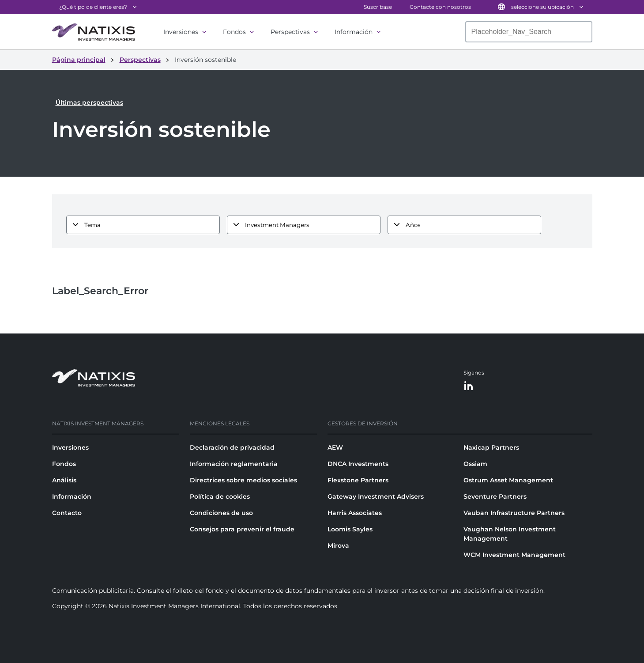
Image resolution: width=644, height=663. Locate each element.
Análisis (64, 480)
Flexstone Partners (358, 480)
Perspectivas (290, 32)
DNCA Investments (358, 464)
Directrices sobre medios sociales (243, 480)
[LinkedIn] (469, 386)
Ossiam (475, 464)
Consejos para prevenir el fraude (242, 529)
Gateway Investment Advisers (376, 496)
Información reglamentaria (234, 464)
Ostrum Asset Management (508, 480)
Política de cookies (220, 496)
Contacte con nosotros (440, 7)
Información (354, 32)
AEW (335, 447)
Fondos (234, 32)
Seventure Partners (495, 496)
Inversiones (181, 32)
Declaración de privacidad (232, 447)
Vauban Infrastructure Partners (514, 513)
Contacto (67, 513)
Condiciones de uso (221, 513)
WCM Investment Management (514, 555)
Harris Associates (355, 513)
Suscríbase (378, 7)
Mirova (338, 546)
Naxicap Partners (491, 447)
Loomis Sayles (350, 529)
